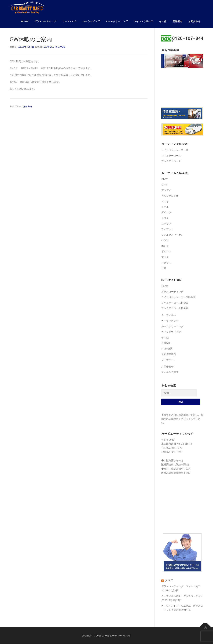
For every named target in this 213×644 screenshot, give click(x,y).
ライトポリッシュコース (175, 150)
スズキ (165, 201)
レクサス (166, 262)
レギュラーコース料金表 (175, 303)
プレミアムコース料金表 (175, 308)
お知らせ (28, 106)
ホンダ (165, 246)
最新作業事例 (169, 354)
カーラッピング (91, 21)
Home (25, 21)
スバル (165, 207)
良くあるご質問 (170, 372)
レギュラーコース (171, 155)
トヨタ (165, 218)
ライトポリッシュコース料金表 (178, 297)
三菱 (164, 268)
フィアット (167, 229)
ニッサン (166, 223)
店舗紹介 (177, 21)
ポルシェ (166, 251)
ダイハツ (166, 212)
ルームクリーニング (117, 21)
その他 (163, 21)
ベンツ (165, 240)
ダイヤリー (167, 360)
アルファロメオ (170, 196)
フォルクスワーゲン (172, 235)
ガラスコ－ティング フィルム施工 (181, 587)
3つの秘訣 (167, 348)
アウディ (166, 190)
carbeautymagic (54, 47)
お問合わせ (194, 21)
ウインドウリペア (144, 21)
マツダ (165, 257)
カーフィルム (69, 21)
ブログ (169, 581)
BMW (164, 179)
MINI (164, 185)
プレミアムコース (171, 161)
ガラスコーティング (45, 21)
